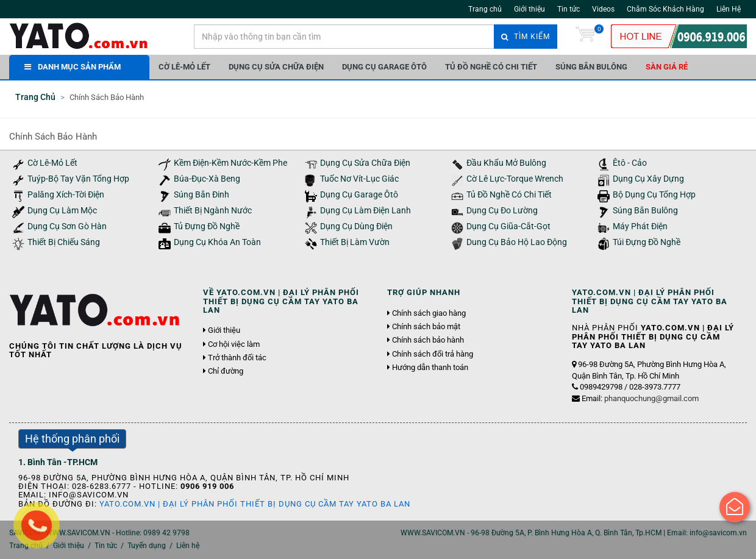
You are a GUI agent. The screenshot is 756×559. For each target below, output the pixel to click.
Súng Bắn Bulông (591, 67)
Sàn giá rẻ (667, 67)
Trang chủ (485, 9)
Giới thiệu (530, 9)
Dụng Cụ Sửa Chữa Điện (276, 67)
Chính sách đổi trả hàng (433, 354)
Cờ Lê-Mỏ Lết (184, 67)
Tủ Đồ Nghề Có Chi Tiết (491, 67)
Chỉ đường (226, 371)
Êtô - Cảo (630, 163)
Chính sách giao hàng (429, 313)
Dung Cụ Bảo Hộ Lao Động (517, 242)
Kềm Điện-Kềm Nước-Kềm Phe (230, 163)
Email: (640, 398)
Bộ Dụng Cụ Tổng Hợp (654, 195)
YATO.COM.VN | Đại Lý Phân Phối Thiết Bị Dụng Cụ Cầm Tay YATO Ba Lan (255, 504)
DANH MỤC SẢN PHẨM (73, 67)
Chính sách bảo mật (426, 327)
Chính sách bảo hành (428, 340)
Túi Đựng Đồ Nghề (647, 242)
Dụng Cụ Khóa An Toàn (217, 242)
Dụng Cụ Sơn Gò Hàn (67, 226)
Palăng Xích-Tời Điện (66, 195)
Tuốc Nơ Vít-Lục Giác (359, 179)
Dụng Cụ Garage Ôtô (384, 67)
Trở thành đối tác (237, 358)
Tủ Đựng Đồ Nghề (207, 226)
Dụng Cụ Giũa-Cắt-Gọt (508, 226)
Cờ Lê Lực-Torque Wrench (515, 179)
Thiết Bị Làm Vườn (355, 242)
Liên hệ (188, 546)
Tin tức (569, 9)
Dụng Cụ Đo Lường (502, 211)
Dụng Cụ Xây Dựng (648, 179)
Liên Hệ (729, 9)
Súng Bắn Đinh (201, 195)
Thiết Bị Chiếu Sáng (64, 242)
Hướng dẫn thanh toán (430, 368)
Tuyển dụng (147, 546)
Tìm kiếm (526, 37)
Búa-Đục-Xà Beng (207, 179)
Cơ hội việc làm (234, 344)
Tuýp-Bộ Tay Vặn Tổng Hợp (78, 179)
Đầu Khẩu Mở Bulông (506, 163)
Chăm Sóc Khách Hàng (665, 9)
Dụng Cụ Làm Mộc (62, 211)
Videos (603, 9)
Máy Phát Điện (640, 226)
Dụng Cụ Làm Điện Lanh (366, 211)
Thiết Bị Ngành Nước (213, 211)
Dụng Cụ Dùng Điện (356, 226)
